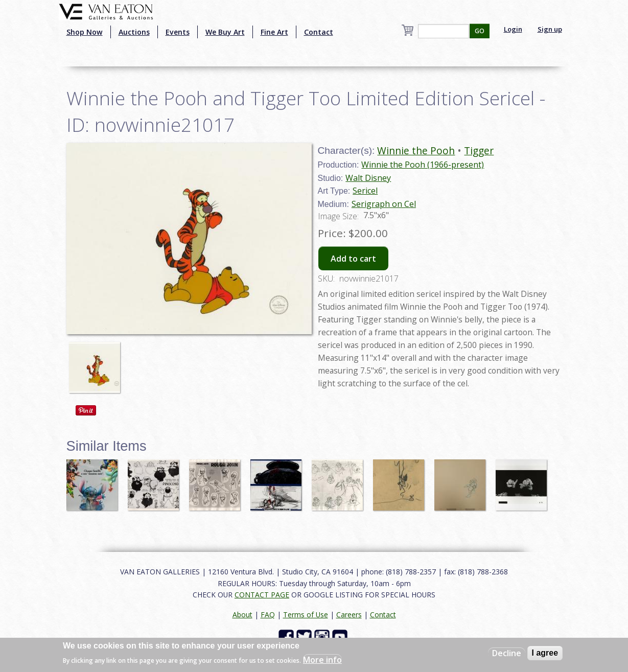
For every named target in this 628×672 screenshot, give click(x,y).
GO (480, 31)
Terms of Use (306, 615)
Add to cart (353, 259)
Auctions (134, 32)
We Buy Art (225, 32)
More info (322, 660)
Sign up (550, 29)
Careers (349, 615)
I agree (545, 653)
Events (178, 32)
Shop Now (85, 32)
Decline (507, 653)
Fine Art (274, 32)
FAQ (268, 615)
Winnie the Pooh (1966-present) (423, 165)
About (242, 615)
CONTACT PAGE (262, 595)
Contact (319, 32)
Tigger (479, 150)
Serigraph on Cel (384, 204)
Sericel (365, 191)
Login (513, 29)
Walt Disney (368, 178)
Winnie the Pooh (416, 150)
